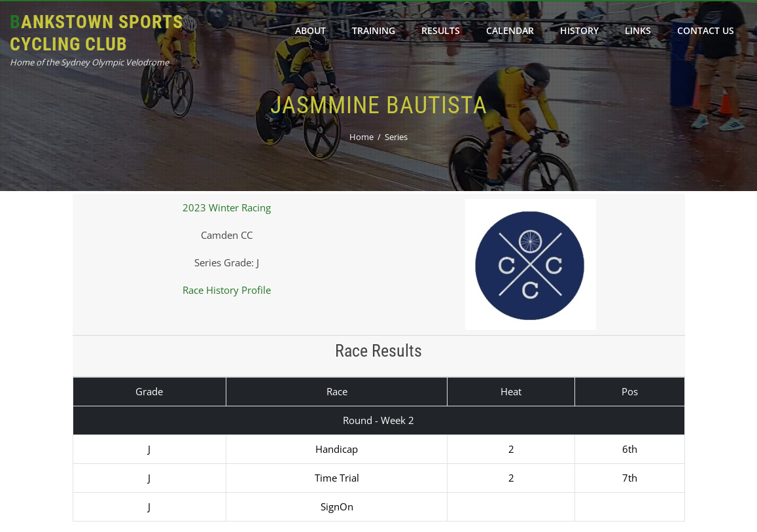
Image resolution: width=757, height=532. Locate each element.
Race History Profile (227, 290)
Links (638, 30)
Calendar (510, 30)
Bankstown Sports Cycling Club (97, 33)
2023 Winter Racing (227, 207)
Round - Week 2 (378, 420)
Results (441, 30)
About (310, 30)
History (579, 30)
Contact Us (706, 30)
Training (374, 30)
